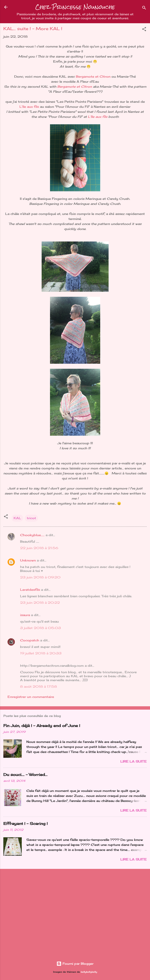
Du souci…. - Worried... (25, 774)
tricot (31, 518)
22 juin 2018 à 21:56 (39, 548)
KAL (17, 518)
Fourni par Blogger (75, 964)
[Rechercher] (144, 8)
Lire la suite (133, 761)
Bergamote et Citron (93, 76)
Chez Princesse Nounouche (75, 7)
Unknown (28, 560)
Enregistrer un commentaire (31, 697)
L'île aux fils (29, 107)
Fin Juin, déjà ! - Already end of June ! (42, 726)
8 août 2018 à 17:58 (38, 687)
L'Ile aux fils (98, 117)
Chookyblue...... (32, 535)
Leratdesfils (30, 590)
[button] (144, 30)
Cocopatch (30, 640)
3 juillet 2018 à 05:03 (40, 628)
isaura (25, 615)
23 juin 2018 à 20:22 (40, 603)
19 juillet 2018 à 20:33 (41, 653)
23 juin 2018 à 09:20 (40, 577)
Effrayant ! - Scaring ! (26, 823)
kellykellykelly (89, 972)
